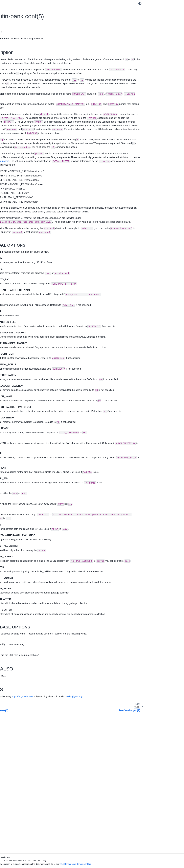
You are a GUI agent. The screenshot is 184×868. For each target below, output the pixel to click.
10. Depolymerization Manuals (18, 98)
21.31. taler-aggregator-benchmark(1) (23, 326)
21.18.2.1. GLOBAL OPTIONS (164, 18)
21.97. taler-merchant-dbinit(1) (20, 637)
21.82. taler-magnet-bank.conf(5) (21, 568)
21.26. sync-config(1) (16, 303)
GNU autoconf (93, 206)
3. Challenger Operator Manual (18, 51)
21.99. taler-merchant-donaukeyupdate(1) (16, 648)
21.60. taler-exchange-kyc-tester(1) (22, 461)
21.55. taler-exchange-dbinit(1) (20, 435)
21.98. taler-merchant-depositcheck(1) (24, 641)
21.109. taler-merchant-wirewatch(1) (23, 705)
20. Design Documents (14, 173)
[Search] (23, 23)
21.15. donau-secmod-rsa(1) (19, 253)
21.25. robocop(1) (14, 299)
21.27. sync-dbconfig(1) (17, 308)
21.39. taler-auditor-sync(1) (18, 362)
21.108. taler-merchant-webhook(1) (22, 700)
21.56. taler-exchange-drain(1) (20, 440)
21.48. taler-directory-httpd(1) (19, 403)
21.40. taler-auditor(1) (16, 367)
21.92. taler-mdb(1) (15, 614)
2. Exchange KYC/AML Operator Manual (22, 47)
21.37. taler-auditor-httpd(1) (19, 353)
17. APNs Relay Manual (15, 152)
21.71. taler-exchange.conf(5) (20, 515)
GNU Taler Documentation (16, 30)
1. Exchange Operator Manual (18, 42)
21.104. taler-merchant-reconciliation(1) (24, 675)
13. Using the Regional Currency (19, 126)
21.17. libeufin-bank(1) (16, 262)
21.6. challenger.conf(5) (17, 212)
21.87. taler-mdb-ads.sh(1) (18, 591)
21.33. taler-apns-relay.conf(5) (20, 335)
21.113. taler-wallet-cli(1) (17, 723)
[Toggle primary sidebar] (51, 3)
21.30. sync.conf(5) (15, 321)
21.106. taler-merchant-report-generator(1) (20, 690)
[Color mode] (140, 3)
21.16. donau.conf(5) (16, 258)
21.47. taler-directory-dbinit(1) (20, 399)
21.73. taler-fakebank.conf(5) (19, 524)
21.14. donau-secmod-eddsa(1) (20, 249)
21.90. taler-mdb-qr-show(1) (19, 605)
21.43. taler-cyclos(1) (16, 381)
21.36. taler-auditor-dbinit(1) (19, 349)
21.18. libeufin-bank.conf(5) (19, 267)
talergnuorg (59, 837)
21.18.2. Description (157, 14)
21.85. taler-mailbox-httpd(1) (19, 582)
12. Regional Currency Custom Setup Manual (21, 120)
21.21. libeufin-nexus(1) (17, 280)
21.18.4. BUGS (154, 32)
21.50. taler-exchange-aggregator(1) (23, 413)
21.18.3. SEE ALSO (156, 27)
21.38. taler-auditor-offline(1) (19, 358)
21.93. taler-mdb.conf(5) (17, 619)
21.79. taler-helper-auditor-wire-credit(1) (24, 555)
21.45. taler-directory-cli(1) (18, 390)
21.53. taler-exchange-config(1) (20, 426)
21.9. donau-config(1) (16, 226)
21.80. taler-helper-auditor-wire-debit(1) (24, 559)
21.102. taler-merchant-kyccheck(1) (22, 666)
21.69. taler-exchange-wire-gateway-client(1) (23, 504)
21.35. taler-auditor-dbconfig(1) (20, 344)
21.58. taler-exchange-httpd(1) (20, 449)
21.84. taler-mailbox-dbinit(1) (19, 578)
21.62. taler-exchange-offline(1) (20, 470)
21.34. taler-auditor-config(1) (19, 340)
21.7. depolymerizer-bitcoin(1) (20, 217)
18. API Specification (13, 164)
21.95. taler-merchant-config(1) (20, 628)
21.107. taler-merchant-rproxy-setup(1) (24, 696)
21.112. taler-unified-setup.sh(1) (21, 719)
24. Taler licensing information (17, 744)
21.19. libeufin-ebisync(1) (18, 271)
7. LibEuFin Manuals (13, 85)
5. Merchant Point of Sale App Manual (21, 68)
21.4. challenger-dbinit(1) (17, 203)
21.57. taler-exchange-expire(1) (20, 444)
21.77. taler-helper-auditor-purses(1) (23, 546)
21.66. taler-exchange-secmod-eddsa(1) (24, 489)
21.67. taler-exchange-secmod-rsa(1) (23, 493)
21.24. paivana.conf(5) (16, 294)
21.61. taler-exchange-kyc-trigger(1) (22, 466)
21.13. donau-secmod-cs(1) (19, 244)
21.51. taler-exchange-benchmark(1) (23, 417)
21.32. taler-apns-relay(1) (18, 331)
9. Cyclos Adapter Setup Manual (19, 94)
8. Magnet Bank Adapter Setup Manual (21, 89)
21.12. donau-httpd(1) (16, 239)
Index (6, 761)
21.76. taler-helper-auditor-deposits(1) (23, 541)
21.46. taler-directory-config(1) (20, 394)
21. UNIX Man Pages (14, 185)
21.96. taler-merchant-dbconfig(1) (21, 632)
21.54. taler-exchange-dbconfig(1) (22, 431)
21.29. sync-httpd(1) (15, 317)
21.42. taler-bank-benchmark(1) (21, 376)
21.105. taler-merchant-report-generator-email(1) (25, 682)
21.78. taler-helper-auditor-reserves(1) (24, 550)
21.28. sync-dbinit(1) (15, 312)
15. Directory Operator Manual (18, 143)
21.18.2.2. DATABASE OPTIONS (165, 23)
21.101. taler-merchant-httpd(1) (20, 662)
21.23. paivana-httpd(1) (17, 290)
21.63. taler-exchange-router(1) (20, 475)
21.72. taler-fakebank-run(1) (19, 520)
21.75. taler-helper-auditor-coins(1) (22, 537)
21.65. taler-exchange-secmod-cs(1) (23, 484)
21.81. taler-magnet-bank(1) (19, 564)
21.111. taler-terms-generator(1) (21, 714)
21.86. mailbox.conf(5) (16, 587)
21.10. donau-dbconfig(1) (18, 230)
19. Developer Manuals (14, 168)
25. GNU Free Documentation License (21, 749)
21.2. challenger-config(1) (18, 194)
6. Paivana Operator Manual (17, 73)
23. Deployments (11, 732)
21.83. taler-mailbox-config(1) (19, 573)
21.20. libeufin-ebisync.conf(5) (20, 276)
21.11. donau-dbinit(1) (16, 235)
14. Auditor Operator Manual (17, 138)
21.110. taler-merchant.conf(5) (20, 710)
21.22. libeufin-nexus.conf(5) (19, 285)
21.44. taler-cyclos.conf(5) (18, 385)
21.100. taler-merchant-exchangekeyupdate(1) (17, 656)
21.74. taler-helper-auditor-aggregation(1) (18, 530)
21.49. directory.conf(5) (17, 408)
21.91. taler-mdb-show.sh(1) (19, 609)
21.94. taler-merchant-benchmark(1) (23, 623)
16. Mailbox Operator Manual (17, 147)
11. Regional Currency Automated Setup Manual (22, 112)
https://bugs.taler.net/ (84, 833)
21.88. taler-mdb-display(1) (18, 596)
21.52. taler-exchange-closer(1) (20, 422)
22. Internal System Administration (19, 728)
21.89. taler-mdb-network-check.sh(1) (23, 600)
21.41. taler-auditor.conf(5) (18, 372)
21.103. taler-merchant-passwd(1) (22, 671)
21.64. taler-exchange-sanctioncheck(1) (24, 480)
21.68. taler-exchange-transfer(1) (21, 498)
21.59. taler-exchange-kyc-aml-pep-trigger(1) (22, 455)
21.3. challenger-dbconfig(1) (19, 199)
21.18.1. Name (154, 9)
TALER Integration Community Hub (137, 864)
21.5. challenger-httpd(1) (17, 208)
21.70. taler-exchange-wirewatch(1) (22, 510)
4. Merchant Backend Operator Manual (22, 64)
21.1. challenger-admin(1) (18, 189)
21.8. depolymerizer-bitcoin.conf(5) (22, 221)
